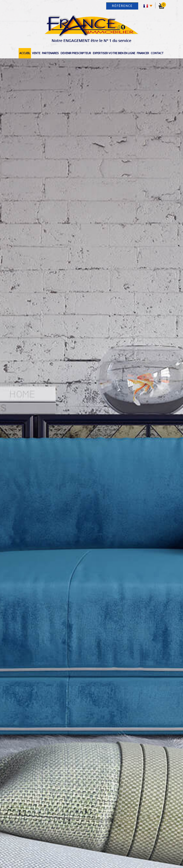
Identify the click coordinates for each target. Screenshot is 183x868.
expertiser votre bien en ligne (114, 53)
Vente (36, 53)
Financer (143, 53)
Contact (157, 53)
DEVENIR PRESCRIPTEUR (76, 53)
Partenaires (50, 53)
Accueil (25, 53)
